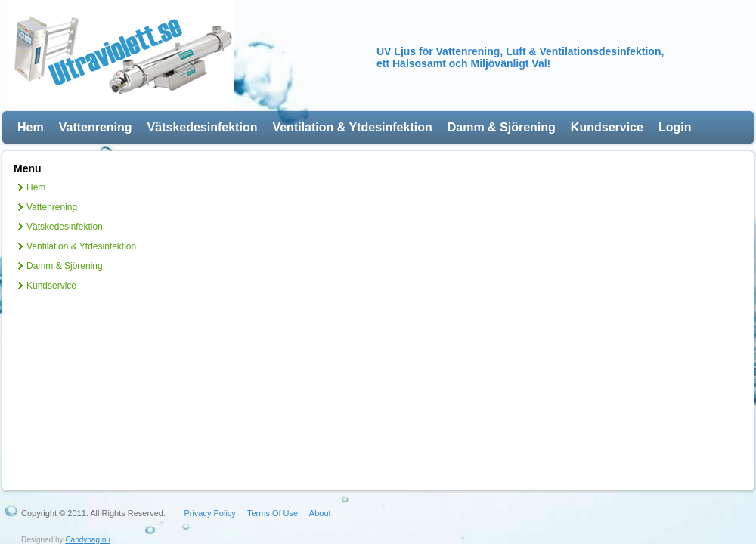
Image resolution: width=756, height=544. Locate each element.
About (320, 513)
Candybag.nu (88, 540)
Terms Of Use (273, 513)
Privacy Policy (209, 513)
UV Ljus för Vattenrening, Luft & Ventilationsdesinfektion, (520, 51)
